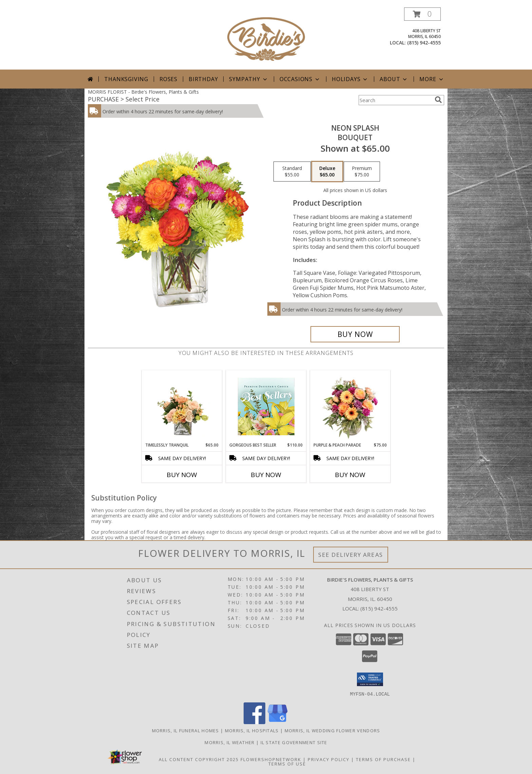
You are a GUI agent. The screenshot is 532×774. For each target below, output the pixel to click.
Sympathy (249, 79)
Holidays (350, 79)
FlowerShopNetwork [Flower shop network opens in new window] (271, 759)
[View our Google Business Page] (278, 722)
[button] (422, 14)
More (432, 79)
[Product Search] (395, 100)
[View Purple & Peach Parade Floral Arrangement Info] (350, 406)
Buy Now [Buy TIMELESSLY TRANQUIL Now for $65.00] (182, 475)
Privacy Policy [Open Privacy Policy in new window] (329, 759)
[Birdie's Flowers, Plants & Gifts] (266, 39)
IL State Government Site (294, 742)
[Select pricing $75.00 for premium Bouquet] (362, 172)
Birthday (203, 79)
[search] (438, 100)
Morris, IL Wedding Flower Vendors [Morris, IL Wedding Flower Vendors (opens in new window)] (332, 730)
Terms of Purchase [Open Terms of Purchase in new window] (383, 759)
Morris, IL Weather (230, 742)
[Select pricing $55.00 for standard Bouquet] (292, 172)
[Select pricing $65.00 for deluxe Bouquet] (327, 172)
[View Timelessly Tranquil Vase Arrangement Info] (182, 406)
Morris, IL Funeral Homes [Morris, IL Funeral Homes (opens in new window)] (186, 730)
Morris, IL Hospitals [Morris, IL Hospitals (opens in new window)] (252, 730)
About (394, 79)
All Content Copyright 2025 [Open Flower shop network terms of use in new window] (199, 759)
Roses (168, 79)
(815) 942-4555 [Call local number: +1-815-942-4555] (424, 43)
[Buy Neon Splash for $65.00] (355, 334)
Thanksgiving (126, 79)
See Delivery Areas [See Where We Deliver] (351, 555)
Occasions (300, 79)
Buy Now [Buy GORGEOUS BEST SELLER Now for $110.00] (266, 475)
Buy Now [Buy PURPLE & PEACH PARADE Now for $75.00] (350, 475)
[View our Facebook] (254, 722)
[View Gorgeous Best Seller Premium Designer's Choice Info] (266, 406)
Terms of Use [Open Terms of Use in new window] (287, 763)
